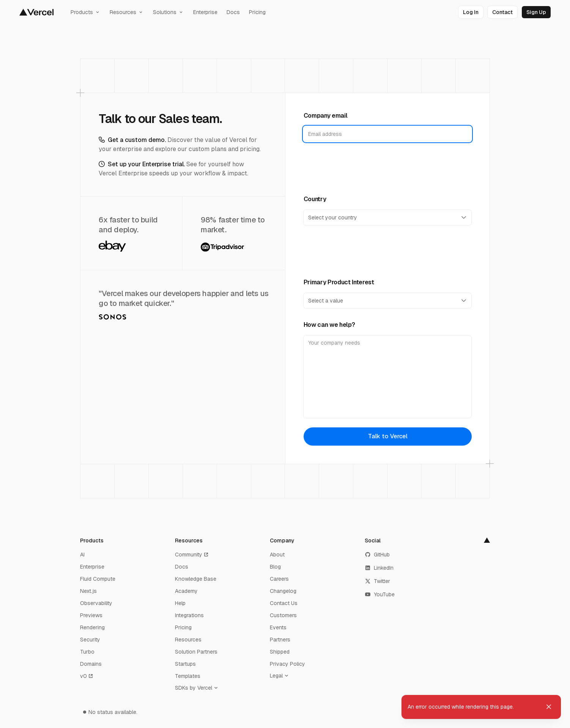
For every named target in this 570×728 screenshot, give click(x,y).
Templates (188, 676)
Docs (233, 12)
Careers (279, 579)
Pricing (257, 12)
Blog (275, 567)
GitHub (377, 555)
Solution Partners (196, 652)
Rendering (92, 627)
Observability (96, 603)
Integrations (189, 615)
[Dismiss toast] (549, 707)
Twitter (377, 581)
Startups (185, 664)
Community (192, 555)
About (277, 555)
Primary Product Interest (339, 282)
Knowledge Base (196, 579)
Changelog (283, 591)
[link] (471, 12)
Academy (186, 591)
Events (278, 627)
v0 (87, 676)
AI (82, 555)
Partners (280, 640)
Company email (326, 116)
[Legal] (281, 676)
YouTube (380, 594)
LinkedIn (379, 568)
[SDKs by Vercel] (198, 688)
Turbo (87, 652)
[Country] (388, 217)
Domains (91, 664)
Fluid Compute (98, 579)
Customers (283, 615)
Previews (91, 615)
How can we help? (329, 325)
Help (180, 603)
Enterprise (205, 12)
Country (315, 199)
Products (86, 12)
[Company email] (388, 134)
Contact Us (284, 603)
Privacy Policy (287, 664)
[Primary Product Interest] (388, 301)
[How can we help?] (388, 377)
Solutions (168, 12)
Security (90, 640)
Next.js (88, 591)
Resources (127, 12)
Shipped (280, 652)
